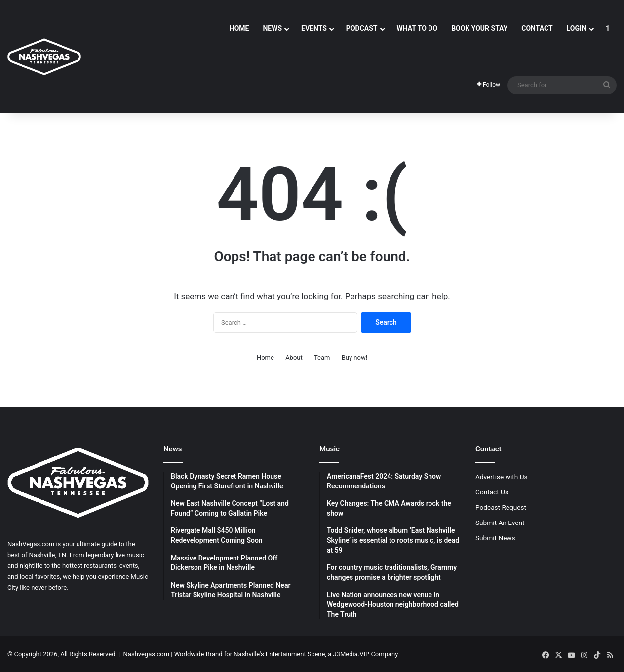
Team (322, 357)
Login (577, 28)
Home (239, 28)
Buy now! (354, 357)
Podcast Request (501, 507)
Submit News (495, 538)
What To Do (417, 28)
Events (314, 28)
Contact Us (492, 492)
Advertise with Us (502, 477)
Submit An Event (500, 523)
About (294, 357)
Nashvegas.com (146, 654)
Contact (537, 28)
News (272, 28)
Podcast (362, 28)
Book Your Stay (479, 28)
